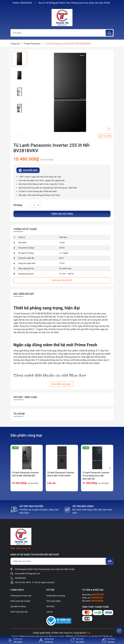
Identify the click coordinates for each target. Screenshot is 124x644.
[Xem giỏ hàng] (109, 640)
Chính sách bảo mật (19, 612)
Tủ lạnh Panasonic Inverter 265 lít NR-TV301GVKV (61, 474)
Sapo (89, 633)
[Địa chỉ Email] (62, 561)
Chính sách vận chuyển (20, 601)
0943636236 (97, 598)
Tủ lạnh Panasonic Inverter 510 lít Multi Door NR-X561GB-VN (96, 476)
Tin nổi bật (19, 414)
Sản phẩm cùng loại (26, 435)
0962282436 (26, 3)
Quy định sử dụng (18, 606)
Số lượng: (18, 205)
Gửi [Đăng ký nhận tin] (110, 561)
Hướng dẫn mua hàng (56, 596)
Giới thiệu (50, 606)
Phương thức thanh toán (21, 596)
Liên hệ (49, 612)
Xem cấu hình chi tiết (62, 280)
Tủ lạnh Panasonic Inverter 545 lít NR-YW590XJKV (25, 474)
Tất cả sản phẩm (53, 601)
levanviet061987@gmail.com (27, 574)
